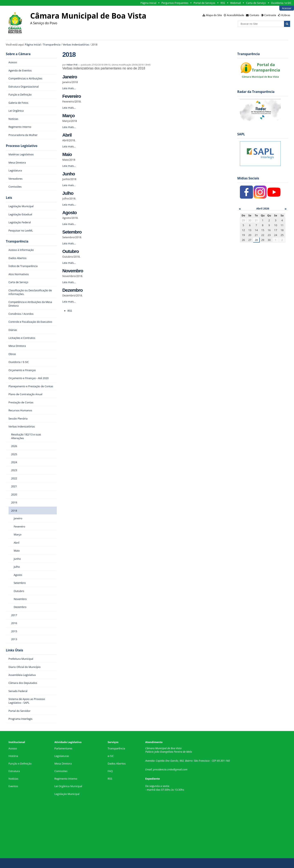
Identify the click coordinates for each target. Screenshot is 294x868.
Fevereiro (72, 96)
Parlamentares (63, 748)
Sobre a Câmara (18, 54)
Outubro (70, 251)
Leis (9, 198)
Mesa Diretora (63, 763)
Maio (67, 154)
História (13, 756)
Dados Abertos (117, 763)
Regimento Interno (66, 779)
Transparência (52, 45)
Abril (67, 135)
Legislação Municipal (67, 794)
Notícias (13, 779)
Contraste (270, 15)
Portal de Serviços (204, 3)
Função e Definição (20, 763)
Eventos (13, 786)
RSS (223, 3)
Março (68, 116)
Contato (254, 15)
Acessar (287, 8)
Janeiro (70, 77)
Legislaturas (62, 756)
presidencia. (160, 769)
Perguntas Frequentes (175, 3)
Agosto (69, 213)
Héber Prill (72, 65)
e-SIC (111, 756)
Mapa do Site (214, 15)
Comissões (61, 771)
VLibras (286, 15)
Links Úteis (14, 650)
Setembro (72, 232)
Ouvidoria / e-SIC (281, 3)
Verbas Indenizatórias (76, 45)
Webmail (235, 3)
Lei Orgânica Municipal (68, 786)
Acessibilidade (235, 15)
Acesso (13, 748)
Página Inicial (148, 3)
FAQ (110, 771)
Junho (69, 174)
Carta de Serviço (256, 3)
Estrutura (14, 771)
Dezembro (72, 290)
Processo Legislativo (22, 146)
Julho (68, 193)
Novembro (73, 271)
